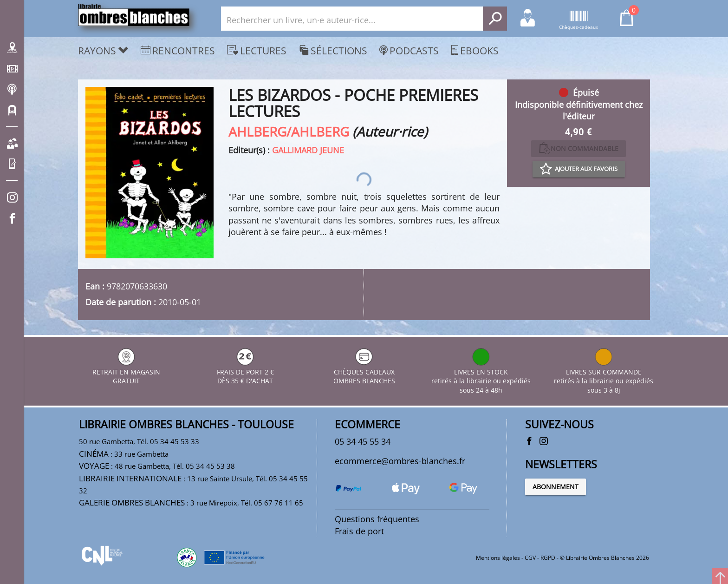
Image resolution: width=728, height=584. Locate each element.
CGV (530, 558)
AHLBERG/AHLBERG (289, 131)
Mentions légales (498, 558)
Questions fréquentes (377, 519)
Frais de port (359, 531)
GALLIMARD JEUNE (308, 150)
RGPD (548, 558)
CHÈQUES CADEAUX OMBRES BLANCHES (364, 372)
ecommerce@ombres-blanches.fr (400, 461)
